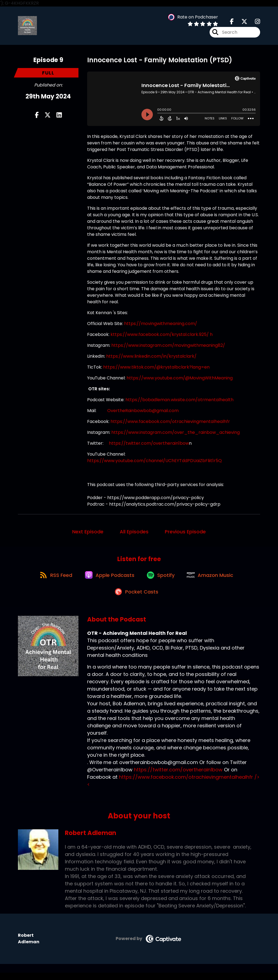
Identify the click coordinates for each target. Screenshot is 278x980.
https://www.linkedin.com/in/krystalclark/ (151, 358)
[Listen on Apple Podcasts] (108, 579)
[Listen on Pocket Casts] (136, 599)
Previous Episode (185, 534)
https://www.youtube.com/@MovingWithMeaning (180, 380)
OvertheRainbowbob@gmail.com (143, 412)
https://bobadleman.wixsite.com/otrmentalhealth (179, 402)
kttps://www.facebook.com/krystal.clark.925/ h (162, 336)
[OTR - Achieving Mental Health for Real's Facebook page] (232, 23)
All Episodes (134, 534)
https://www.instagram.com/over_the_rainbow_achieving (176, 434)
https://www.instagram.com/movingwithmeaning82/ (168, 347)
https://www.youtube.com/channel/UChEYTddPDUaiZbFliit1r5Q (154, 463)
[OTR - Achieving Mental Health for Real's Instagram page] (254, 23)
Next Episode (88, 534)
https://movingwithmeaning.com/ (161, 325)
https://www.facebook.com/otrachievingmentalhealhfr (170, 423)
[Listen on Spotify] (162, 579)
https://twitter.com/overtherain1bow (149, 445)
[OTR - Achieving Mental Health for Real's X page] (241, 23)
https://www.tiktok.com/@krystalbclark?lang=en (156, 369)
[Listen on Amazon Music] (213, 579)
